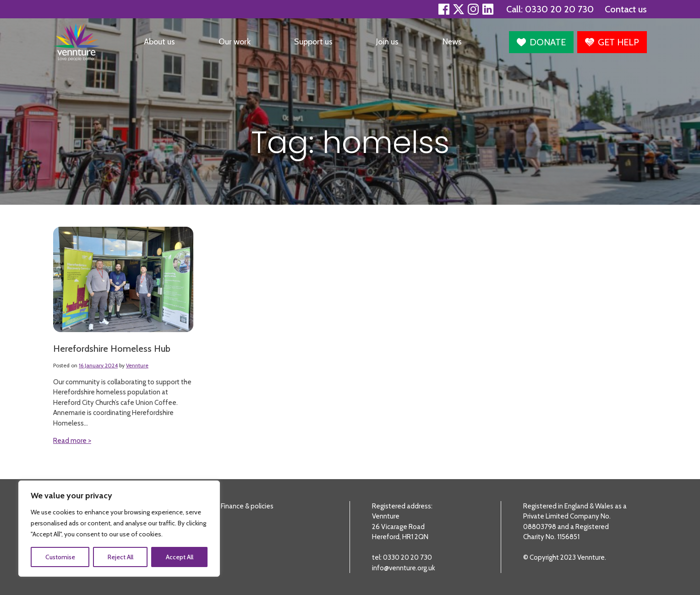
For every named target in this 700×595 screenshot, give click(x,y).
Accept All (180, 557)
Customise (60, 557)
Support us (313, 42)
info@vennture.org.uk (404, 568)
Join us (387, 42)
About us (159, 42)
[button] (541, 42)
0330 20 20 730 (559, 9)
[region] (119, 529)
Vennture (137, 365)
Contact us (626, 9)
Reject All (120, 557)
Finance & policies (247, 506)
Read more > (72, 441)
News (452, 42)
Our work (235, 42)
